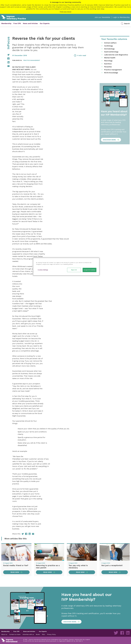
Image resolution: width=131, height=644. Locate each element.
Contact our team (15, 634)
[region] (66, 267)
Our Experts (45, 23)
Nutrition (108, 64)
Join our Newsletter (102, 17)
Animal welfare (110, 43)
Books (38, 634)
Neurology (108, 61)
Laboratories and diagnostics (116, 55)
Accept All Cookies (89, 270)
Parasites (108, 67)
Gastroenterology (111, 52)
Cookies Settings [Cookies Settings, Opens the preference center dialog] (43, 270)
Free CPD (17, 23)
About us (4, 634)
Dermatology (109, 49)
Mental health (110, 58)
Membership (6, 23)
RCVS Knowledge (111, 73)
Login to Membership (121, 17)
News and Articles (30, 23)
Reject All (74, 270)
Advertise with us (28, 634)
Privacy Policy (51, 634)
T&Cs (43, 634)
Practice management (32, 60)
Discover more (109, 140)
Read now (15, 572)
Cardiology (109, 46)
